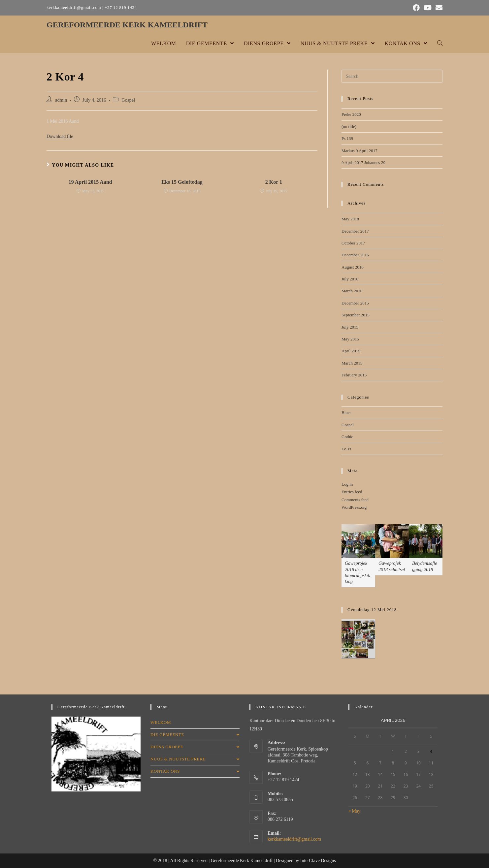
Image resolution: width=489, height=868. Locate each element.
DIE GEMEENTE (195, 735)
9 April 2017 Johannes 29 (363, 162)
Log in (347, 484)
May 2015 (350, 339)
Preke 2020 (351, 114)
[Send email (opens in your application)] (438, 8)
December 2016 (355, 255)
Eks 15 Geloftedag (182, 182)
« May (354, 811)
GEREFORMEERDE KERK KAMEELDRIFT (127, 25)
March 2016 (352, 291)
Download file (60, 136)
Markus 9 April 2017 (359, 151)
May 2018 (350, 219)
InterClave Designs (318, 861)
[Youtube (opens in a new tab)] (428, 8)
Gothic (347, 437)
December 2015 (355, 303)
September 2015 (356, 315)
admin (61, 100)
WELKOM (161, 722)
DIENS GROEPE (195, 747)
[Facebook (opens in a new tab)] (416, 8)
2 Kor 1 (274, 182)
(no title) (349, 127)
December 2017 (355, 231)
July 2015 (350, 327)
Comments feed (355, 500)
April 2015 (351, 351)
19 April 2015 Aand (90, 182)
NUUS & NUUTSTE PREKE (195, 759)
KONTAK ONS (195, 771)
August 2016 (353, 267)
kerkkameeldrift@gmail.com (294, 839)
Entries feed (352, 492)
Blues (346, 413)
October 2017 (353, 243)
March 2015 (352, 363)
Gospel (128, 100)
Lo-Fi (346, 449)
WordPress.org (354, 507)
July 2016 (350, 279)
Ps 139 (347, 138)
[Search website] (440, 44)
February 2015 (354, 375)
